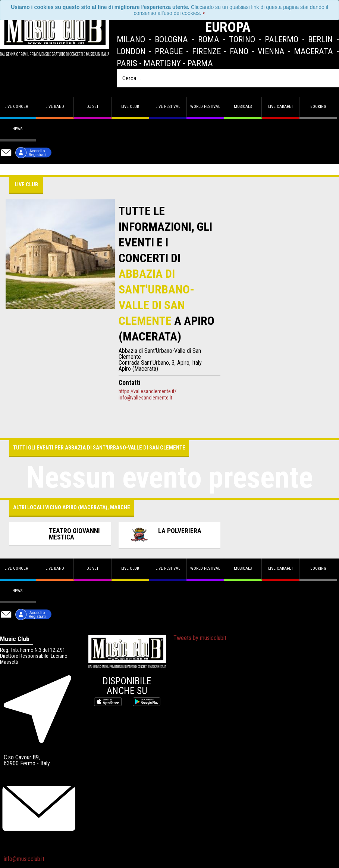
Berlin (320, 39)
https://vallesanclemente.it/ (147, 391)
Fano (239, 51)
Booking (318, 107)
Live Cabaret (281, 107)
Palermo (282, 39)
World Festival (205, 107)
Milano (131, 39)
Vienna (271, 51)
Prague (169, 51)
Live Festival (168, 107)
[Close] (204, 13)
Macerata (313, 51)
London (131, 51)
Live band (55, 107)
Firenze (206, 51)
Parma (200, 63)
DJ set (92, 107)
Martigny (162, 63)
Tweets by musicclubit (200, 638)
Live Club (130, 107)
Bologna (171, 39)
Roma (209, 39)
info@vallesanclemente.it (145, 398)
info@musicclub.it (24, 859)
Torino (242, 39)
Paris (127, 63)
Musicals (243, 107)
